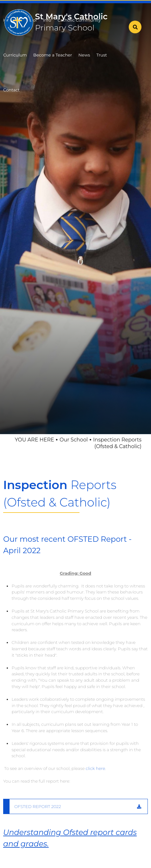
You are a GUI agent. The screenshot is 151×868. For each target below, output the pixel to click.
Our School (74, 440)
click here (96, 768)
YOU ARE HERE (34, 440)
